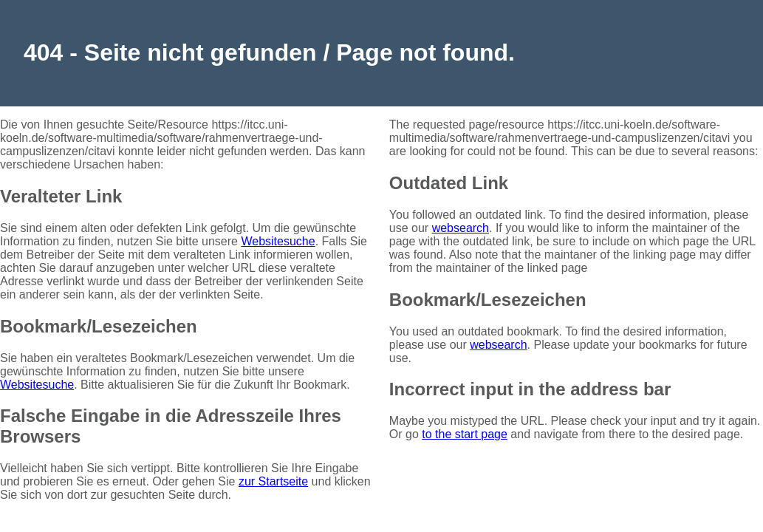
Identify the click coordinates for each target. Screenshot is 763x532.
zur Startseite (273, 481)
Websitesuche (278, 241)
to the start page (465, 434)
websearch (461, 228)
